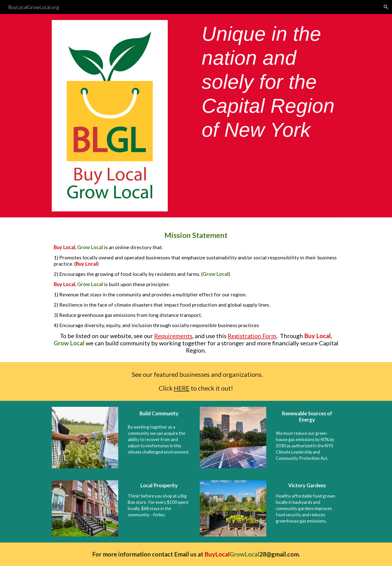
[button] (386, 7)
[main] (270, 82)
